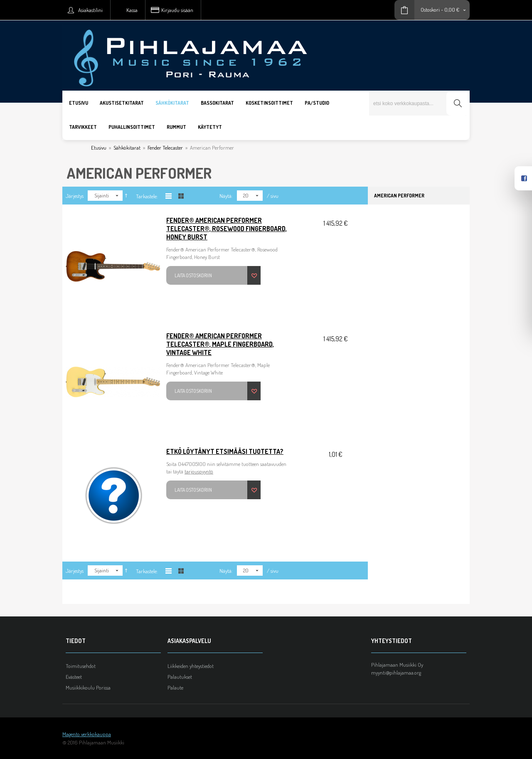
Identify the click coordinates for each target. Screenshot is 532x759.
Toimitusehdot (81, 666)
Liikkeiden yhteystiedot (191, 666)
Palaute (175, 688)
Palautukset (180, 677)
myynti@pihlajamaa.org (396, 673)
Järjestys (75, 196)
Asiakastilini (90, 10)
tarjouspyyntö (199, 471)
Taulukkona (181, 196)
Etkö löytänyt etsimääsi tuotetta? (225, 451)
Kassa (132, 10)
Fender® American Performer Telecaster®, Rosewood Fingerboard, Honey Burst (227, 229)
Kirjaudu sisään (177, 10)
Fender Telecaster (165, 148)
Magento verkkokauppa (87, 734)
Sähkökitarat (127, 148)
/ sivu (273, 196)
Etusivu (99, 148)
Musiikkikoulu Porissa (88, 688)
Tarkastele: (147, 196)
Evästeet (74, 677)
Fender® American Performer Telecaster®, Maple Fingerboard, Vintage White (220, 344)
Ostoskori (430, 10)
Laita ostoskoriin (193, 275)
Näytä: (226, 196)
